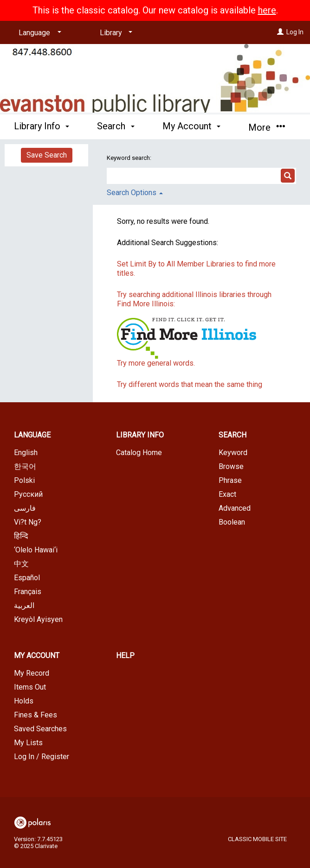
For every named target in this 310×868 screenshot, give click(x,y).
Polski (24, 480)
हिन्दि (21, 536)
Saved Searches (40, 729)
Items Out (30, 687)
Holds (24, 701)
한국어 (25, 466)
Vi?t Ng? (28, 522)
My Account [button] (191, 126)
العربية (24, 605)
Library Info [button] (42, 126)
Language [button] (32, 435)
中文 (21, 564)
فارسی (25, 508)
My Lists (28, 743)
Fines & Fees (36, 715)
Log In (295, 32)
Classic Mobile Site (257, 839)
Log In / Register (42, 757)
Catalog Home (139, 453)
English (26, 453)
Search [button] (116, 126)
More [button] (267, 127)
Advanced (235, 508)
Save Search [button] (47, 155)
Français (28, 592)
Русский (28, 494)
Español (27, 578)
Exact (227, 494)
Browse (231, 466)
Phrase (230, 480)
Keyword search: (130, 158)
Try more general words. (156, 363)
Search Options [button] (135, 193)
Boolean (232, 522)
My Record (32, 673)
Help (125, 656)
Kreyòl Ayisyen (38, 619)
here (267, 10)
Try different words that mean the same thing (190, 384)
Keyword (233, 453)
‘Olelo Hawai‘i (36, 550)
